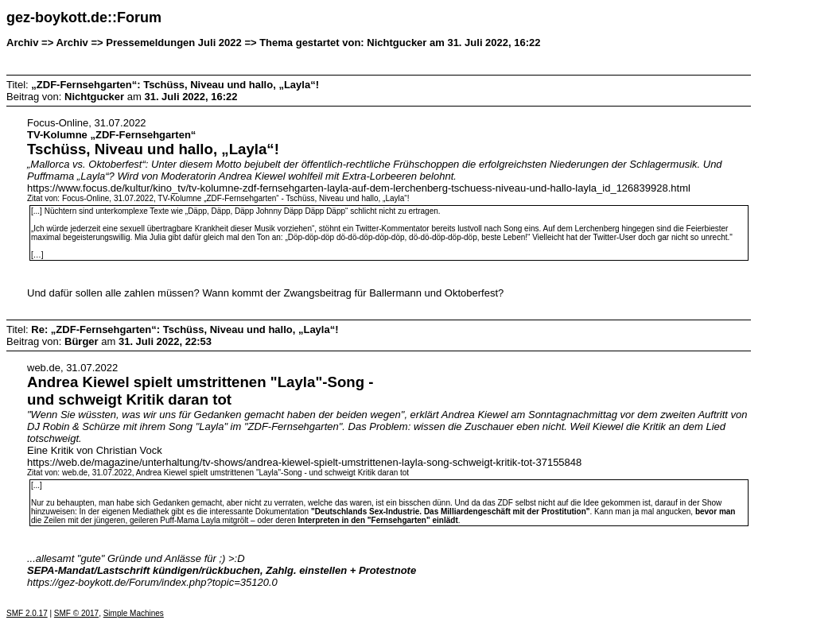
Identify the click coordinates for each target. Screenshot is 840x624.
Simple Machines (134, 613)
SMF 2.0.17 (27, 613)
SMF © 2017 (76, 613)
